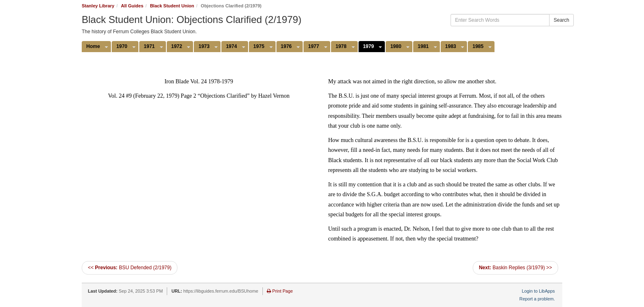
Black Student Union (172, 6)
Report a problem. (537, 299)
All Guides (132, 6)
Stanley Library (98, 6)
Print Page (280, 291)
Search (561, 20)
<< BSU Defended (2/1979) (130, 268)
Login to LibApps (538, 291)
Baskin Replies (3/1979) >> (515, 268)
